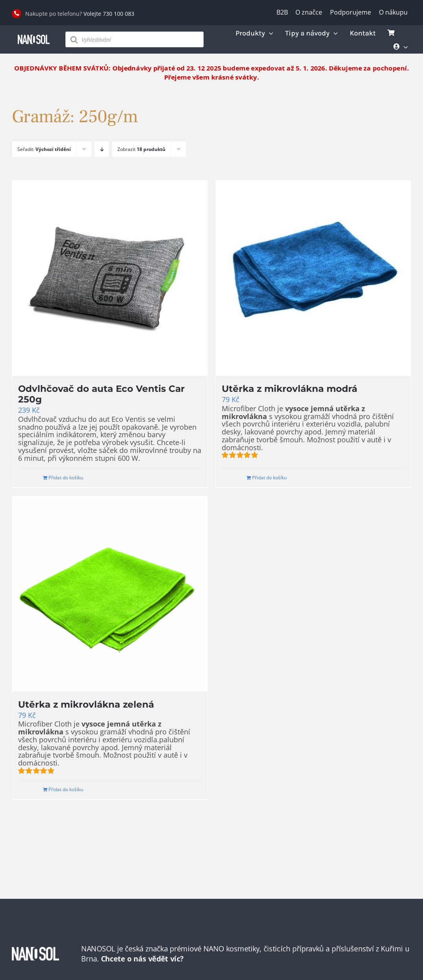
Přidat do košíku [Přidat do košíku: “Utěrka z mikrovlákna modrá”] (269, 478)
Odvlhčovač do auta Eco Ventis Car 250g (101, 394)
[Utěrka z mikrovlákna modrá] (313, 278)
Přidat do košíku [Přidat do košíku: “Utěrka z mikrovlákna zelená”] (66, 789)
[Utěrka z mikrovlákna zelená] (110, 594)
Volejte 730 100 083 (109, 14)
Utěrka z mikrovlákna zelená (86, 704)
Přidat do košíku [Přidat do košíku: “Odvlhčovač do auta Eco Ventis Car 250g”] (66, 478)
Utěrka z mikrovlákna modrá (289, 389)
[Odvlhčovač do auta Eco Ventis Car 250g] (110, 278)
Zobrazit (141, 149)
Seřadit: (44, 149)
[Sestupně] (102, 149)
